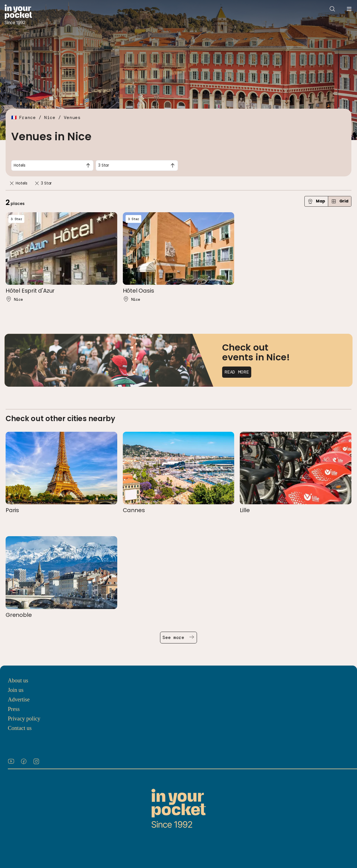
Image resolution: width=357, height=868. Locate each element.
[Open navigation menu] (349, 9)
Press (14, 709)
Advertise (19, 699)
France (27, 117)
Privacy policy (24, 718)
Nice (50, 117)
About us (18, 680)
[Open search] (332, 9)
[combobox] (52, 165)
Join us (16, 690)
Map (316, 201)
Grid (340, 201)
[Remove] (12, 183)
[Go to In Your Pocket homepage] (18, 15)
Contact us (20, 728)
